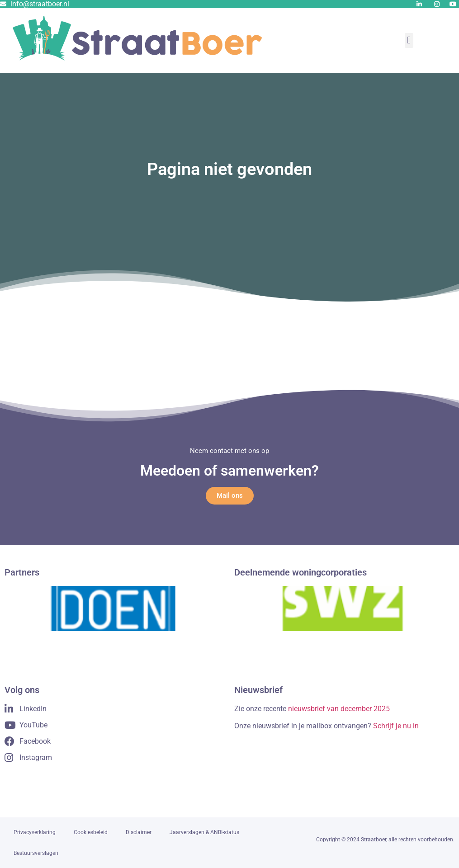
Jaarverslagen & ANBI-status (204, 832)
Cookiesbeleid (91, 832)
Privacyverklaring (35, 832)
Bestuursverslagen (36, 853)
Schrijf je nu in (396, 726)
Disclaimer (139, 832)
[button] (409, 40)
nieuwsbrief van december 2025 (339, 709)
